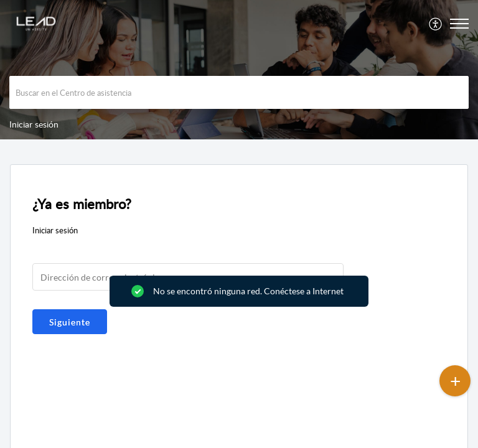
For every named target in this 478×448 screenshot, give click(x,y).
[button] (436, 24)
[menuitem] (436, 24)
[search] (239, 92)
